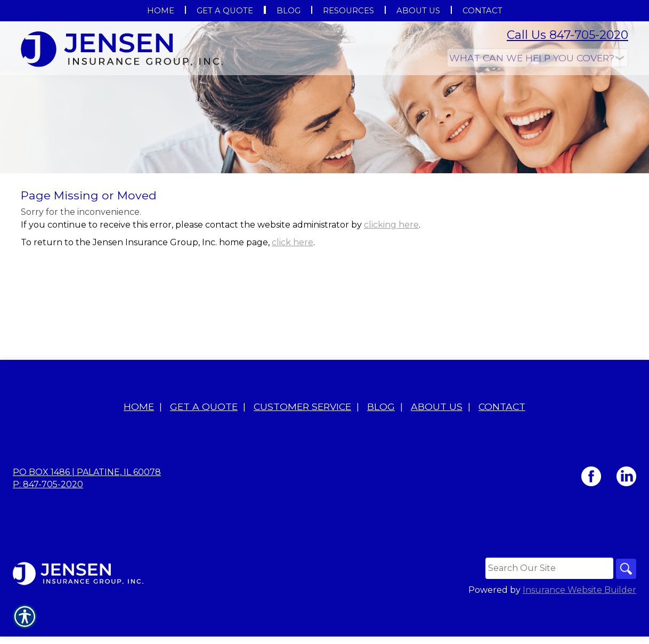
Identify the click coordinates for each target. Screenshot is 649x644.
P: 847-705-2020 (48, 524)
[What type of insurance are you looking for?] (538, 58)
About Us (437, 446)
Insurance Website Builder (579, 630)
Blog (381, 446)
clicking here (391, 265)
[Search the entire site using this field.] (548, 608)
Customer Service (302, 446)
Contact (502, 446)
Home (139, 446)
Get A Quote (204, 446)
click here (293, 282)
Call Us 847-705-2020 (567, 35)
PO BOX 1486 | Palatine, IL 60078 (87, 512)
